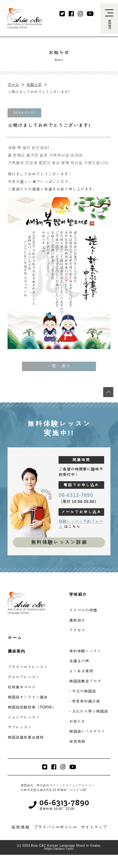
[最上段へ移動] (108, 392)
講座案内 (16, 651)
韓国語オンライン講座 (28, 697)
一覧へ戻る (59, 366)
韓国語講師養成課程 (25, 737)
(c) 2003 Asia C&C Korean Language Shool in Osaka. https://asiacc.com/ (59, 847)
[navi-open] (109, 19)
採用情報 (77, 741)
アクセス (77, 630)
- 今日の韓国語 (83, 691)
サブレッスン (20, 727)
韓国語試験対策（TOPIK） (32, 707)
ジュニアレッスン (24, 717)
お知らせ (34, 84)
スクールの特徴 (83, 610)
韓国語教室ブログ (85, 681)
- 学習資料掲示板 (85, 701)
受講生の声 (79, 661)
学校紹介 (78, 594)
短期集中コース (22, 687)
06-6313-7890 (76, 495)
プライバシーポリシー (55, 827)
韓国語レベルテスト (87, 731)
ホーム (13, 84)
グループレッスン (24, 677)
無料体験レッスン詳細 (59, 542)
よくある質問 (81, 671)
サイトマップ (94, 827)
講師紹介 (77, 620)
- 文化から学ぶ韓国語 (89, 711)
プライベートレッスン (28, 667)
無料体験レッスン (85, 651)
